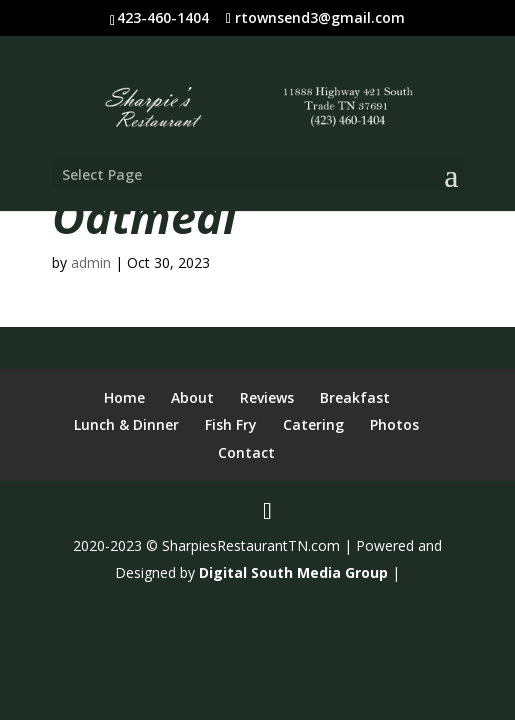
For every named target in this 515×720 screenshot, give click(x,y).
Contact (246, 452)
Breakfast (355, 397)
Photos (394, 424)
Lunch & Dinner (126, 424)
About (192, 397)
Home (124, 397)
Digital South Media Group (293, 572)
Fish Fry (231, 424)
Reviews (267, 397)
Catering (313, 424)
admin (91, 262)
